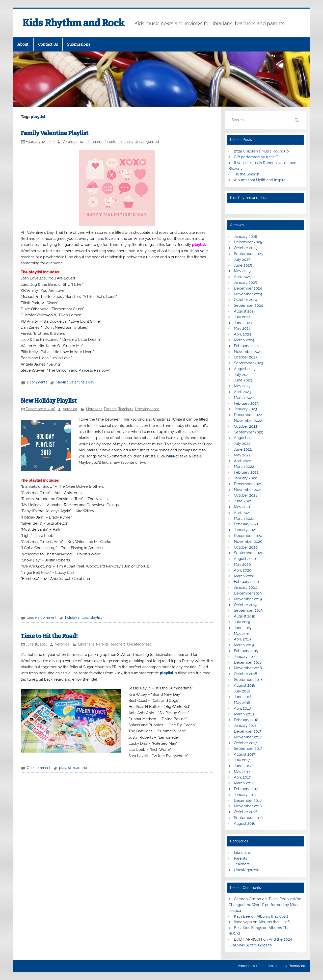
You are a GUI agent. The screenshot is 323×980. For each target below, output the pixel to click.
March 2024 (244, 340)
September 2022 (248, 432)
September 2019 (248, 610)
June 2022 (243, 449)
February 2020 (246, 582)
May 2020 (242, 564)
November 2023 (248, 352)
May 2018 (242, 703)
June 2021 (243, 501)
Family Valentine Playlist (55, 133)
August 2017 (245, 754)
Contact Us (48, 44)
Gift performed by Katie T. (256, 157)
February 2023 (246, 403)
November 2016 (248, 806)
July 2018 (242, 691)
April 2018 (242, 708)
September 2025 (248, 254)
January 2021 (245, 530)
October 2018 (246, 674)
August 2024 (245, 311)
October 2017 (245, 743)
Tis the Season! (247, 174)
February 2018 (246, 720)
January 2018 (245, 726)
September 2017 (248, 749)
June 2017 (243, 766)
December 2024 (248, 288)
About (23, 44)
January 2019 (245, 657)
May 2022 (242, 455)
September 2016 (248, 818)
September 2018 (248, 680)
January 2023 (245, 409)
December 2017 (248, 731)
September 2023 (248, 363)
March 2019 (244, 645)
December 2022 (248, 415)
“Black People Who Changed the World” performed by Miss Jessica (265, 905)
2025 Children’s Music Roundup (261, 151)
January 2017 (245, 795)
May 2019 (242, 634)
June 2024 (243, 323)
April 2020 (243, 570)
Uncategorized (147, 142)
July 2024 (242, 317)
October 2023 (246, 357)
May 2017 (242, 772)
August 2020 (245, 559)
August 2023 (245, 369)
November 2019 (248, 599)
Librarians (94, 142)
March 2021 (244, 519)
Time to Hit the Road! (49, 636)
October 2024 (246, 300)
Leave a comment (42, 617)
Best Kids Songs (248, 928)
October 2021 (245, 495)
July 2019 (242, 622)
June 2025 (243, 265)
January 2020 (246, 587)
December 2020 (248, 536)
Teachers (125, 142)
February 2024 (246, 346)
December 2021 (248, 484)
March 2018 (244, 714)
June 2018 (243, 697)
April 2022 (243, 461)
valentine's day (82, 382)
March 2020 (244, 576)
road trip (80, 768)
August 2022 (245, 438)
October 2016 (246, 812)
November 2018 (248, 668)
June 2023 (243, 380)
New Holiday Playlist (49, 401)
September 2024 (248, 305)
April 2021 (242, 513)
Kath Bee (242, 916)
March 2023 (244, 398)
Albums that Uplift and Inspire (260, 180)
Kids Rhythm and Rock (73, 23)
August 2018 (245, 685)
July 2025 (242, 260)
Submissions (79, 44)
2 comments (37, 382)
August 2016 (245, 823)
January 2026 (246, 237)
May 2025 (242, 271)
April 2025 (243, 277)
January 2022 (245, 478)
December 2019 (248, 593)
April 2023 (243, 392)
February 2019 (246, 651)
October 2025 (246, 248)
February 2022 (246, 472)
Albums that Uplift (272, 916)
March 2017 (244, 783)
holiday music (77, 617)
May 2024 (242, 328)
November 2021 (248, 490)
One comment (39, 768)
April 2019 (242, 639)
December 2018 (248, 662)
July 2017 (242, 760)
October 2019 (246, 605)
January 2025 (245, 282)
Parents (110, 142)
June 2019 (243, 628)
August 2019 (245, 616)
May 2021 (242, 507)
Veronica (70, 142)
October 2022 (246, 426)
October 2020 (246, 547)
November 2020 (248, 541)
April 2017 (242, 777)
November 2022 (248, 421)
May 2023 (242, 386)
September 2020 (249, 553)
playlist (199, 245)
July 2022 (242, 444)
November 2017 (248, 737)
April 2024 (243, 334)
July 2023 (242, 375)
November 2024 (248, 294)
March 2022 (244, 467)
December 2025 (248, 242)
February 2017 (246, 789)
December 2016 (248, 801)
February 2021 (246, 524)
